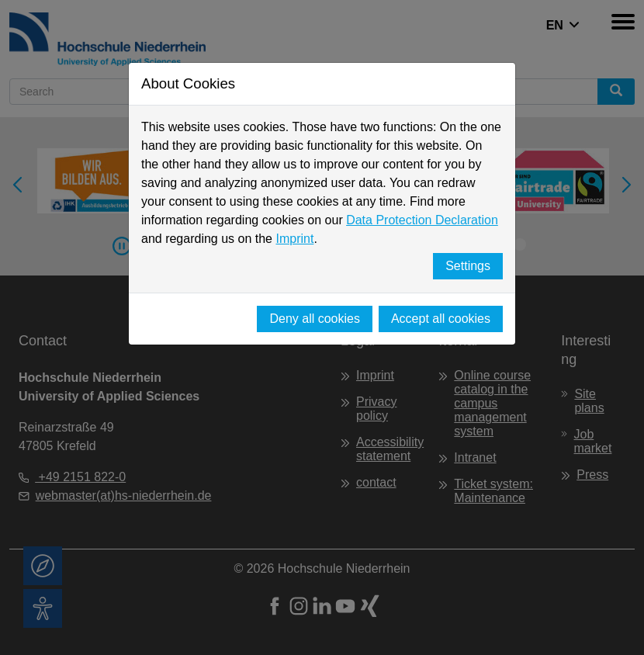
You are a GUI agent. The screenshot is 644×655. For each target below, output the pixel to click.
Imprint (294, 239)
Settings (468, 266)
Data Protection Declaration (422, 220)
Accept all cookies (441, 319)
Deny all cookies (315, 319)
